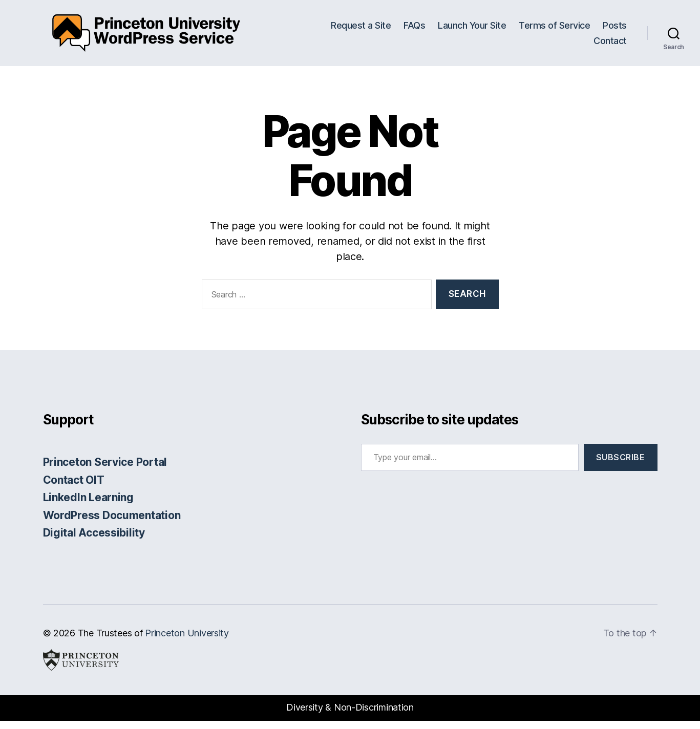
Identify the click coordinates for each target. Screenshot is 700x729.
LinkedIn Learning (88, 506)
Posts (615, 29)
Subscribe (621, 466)
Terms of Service (554, 29)
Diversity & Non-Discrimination (350, 716)
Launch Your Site (472, 29)
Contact (610, 45)
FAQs (414, 29)
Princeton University (187, 641)
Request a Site (361, 29)
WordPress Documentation (112, 523)
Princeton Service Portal (105, 471)
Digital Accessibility (94, 541)
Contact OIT (74, 488)
